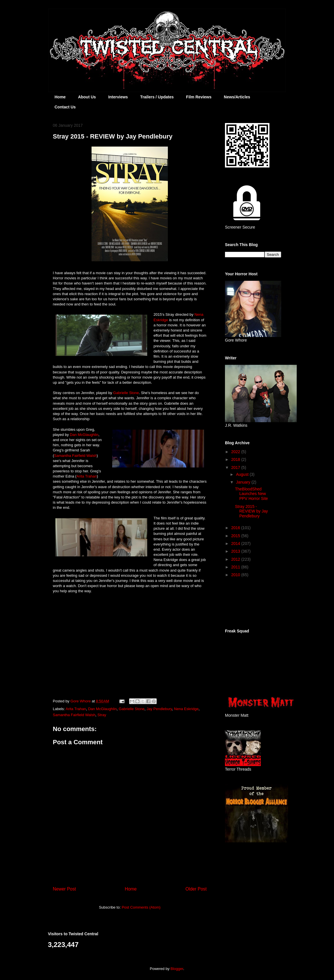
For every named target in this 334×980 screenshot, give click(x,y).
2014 (236, 543)
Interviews (118, 97)
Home (60, 97)
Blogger (177, 969)
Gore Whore (81, 701)
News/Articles (237, 97)
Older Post (196, 889)
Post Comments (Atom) (141, 907)
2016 (236, 528)
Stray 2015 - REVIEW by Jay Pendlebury (252, 511)
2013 (236, 551)
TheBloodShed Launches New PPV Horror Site (252, 494)
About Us (87, 97)
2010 (236, 575)
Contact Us (65, 107)
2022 (236, 452)
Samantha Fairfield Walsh (75, 456)
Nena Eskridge (186, 709)
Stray (102, 715)
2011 (236, 567)
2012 (236, 559)
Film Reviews (199, 97)
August (243, 474)
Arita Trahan (87, 476)
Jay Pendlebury (159, 709)
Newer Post (64, 889)
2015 (236, 536)
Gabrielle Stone (126, 393)
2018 (236, 459)
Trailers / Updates (157, 97)
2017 (236, 467)
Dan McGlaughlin (84, 435)
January (244, 482)
